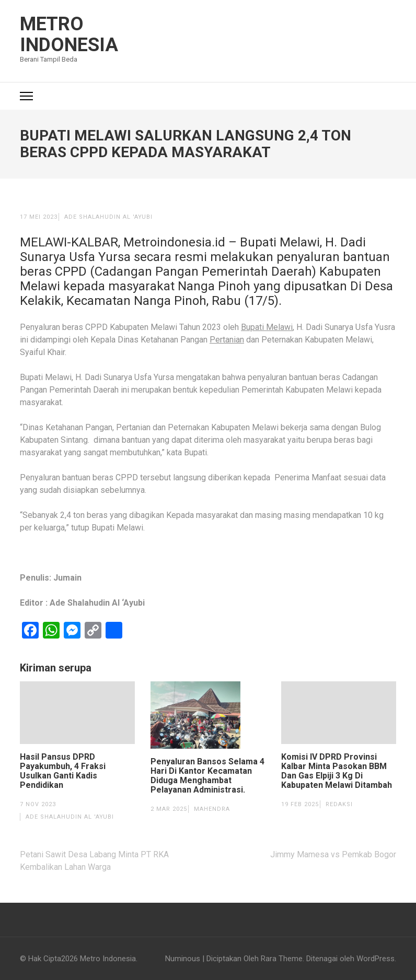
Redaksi (339, 804)
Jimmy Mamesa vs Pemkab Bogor (333, 854)
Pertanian (227, 340)
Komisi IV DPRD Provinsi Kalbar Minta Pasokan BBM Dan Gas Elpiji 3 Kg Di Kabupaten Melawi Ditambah (337, 771)
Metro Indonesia (69, 34)
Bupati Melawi (267, 327)
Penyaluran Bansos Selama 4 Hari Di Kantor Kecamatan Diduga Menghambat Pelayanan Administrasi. (207, 776)
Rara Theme (282, 959)
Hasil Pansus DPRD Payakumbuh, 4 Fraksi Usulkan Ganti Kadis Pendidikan (63, 771)
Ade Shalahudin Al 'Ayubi (108, 217)
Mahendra (212, 809)
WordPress (375, 959)
